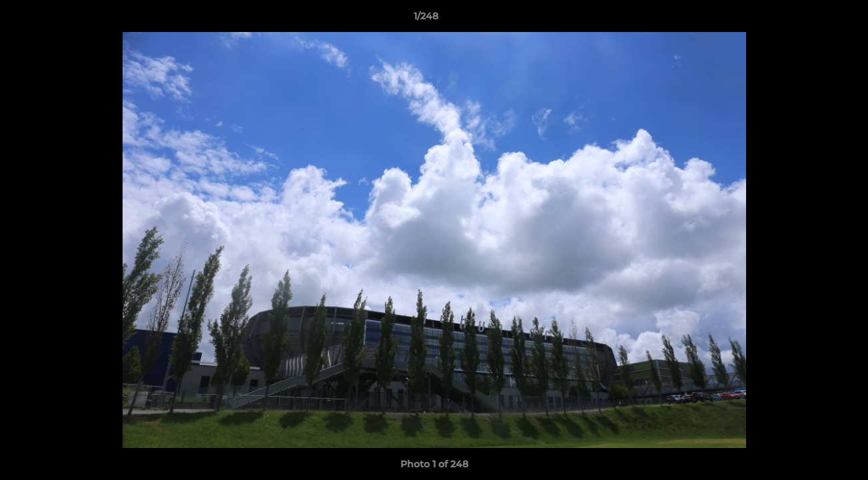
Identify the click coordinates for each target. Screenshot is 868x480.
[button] (812, 19)
